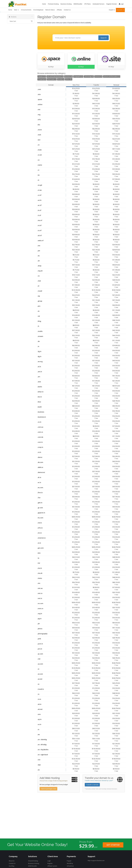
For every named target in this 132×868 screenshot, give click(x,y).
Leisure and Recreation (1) (112, 76)
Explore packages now (48, 789)
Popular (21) (42, 76)
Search (104, 38)
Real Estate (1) (52, 79)
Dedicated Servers (99, 4)
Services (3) (98, 76)
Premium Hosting (53, 4)
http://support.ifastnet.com (96, 860)
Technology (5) (89, 76)
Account (120, 10)
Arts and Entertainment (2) (55, 76)
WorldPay (70, 863)
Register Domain (112, 4)
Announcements (26, 10)
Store (16, 10)
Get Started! (113, 845)
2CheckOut (70, 866)
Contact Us (67, 10)
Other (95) (69, 79)
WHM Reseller (78, 4)
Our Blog (11, 866)
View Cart (21, 21)
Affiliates (59, 10)
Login (121, 4)
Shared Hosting (33, 861)
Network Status (50, 10)
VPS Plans (88, 4)
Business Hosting (66, 4)
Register (50, 863)
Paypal (69, 861)
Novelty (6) (61, 79)
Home (44, 4)
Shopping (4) (42, 79)
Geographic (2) (78, 76)
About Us (12, 861)
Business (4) (68, 76)
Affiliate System (52, 866)
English (112, 10)
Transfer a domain (92, 785)
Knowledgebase (38, 10)
